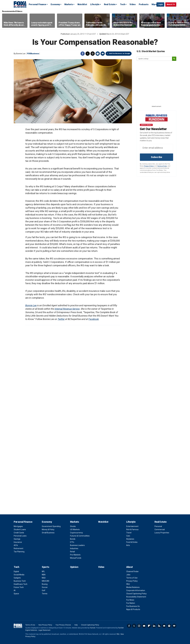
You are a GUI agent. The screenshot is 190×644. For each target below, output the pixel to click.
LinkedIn (154, 626)
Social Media (19, 575)
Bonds (73, 539)
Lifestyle (95, 4)
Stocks (73, 526)
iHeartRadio (174, 626)
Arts (128, 545)
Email (103, 54)
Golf (44, 590)
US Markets (75, 529)
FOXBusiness (33, 54)
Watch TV (171, 4)
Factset (93, 628)
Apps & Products (133, 609)
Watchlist (82, 4)
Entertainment (132, 526)
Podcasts (144, 4)
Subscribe (156, 157)
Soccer (45, 587)
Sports (45, 567)
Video (133, 4)
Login (160, 4)
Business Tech (20, 581)
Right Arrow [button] (185, 21)
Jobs (128, 575)
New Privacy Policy (45, 625)
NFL (43, 571)
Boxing (45, 584)
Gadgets (17, 578)
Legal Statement (44, 630)
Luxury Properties (162, 533)
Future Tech (19, 587)
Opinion (74, 567)
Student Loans (20, 529)
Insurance (18, 542)
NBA (44, 575)
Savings (17, 539)
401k (16, 545)
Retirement (18, 548)
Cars (128, 536)
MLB (44, 578)
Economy (55, 4)
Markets (69, 4)
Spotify (169, 626)
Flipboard (149, 626)
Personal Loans (20, 536)
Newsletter (164, 626)
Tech (123, 4)
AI (15, 590)
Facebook (83, 54)
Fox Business (20, 4)
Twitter (88, 54)
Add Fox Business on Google (120, 54)
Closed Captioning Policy (136, 594)
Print (98, 54)
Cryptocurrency (76, 533)
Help (76, 625)
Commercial (160, 529)
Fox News (130, 600)
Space (16, 594)
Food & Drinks (132, 542)
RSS (159, 626)
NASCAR (46, 581)
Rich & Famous (132, 529)
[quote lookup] (155, 59)
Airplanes (130, 539)
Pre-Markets (75, 555)
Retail (72, 552)
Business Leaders (77, 545)
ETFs (72, 542)
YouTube (144, 626)
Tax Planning (19, 552)
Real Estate (110, 4)
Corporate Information (136, 590)
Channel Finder (132, 571)
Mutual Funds (76, 558)
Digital (16, 571)
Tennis (45, 594)
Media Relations (133, 587)
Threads (93, 54)
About (130, 567)
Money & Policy (48, 529)
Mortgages (18, 526)
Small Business (48, 533)
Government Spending (51, 526)
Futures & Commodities (80, 536)
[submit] (174, 59)
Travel (129, 533)
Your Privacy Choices (63, 625)
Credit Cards (19, 533)
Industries (74, 548)
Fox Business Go (133, 606)
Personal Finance (37, 4)
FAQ (128, 584)
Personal (158, 526)
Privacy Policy (149, 166)
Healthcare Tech (21, 584)
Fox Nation (131, 603)
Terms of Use (162, 166)
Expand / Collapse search (154, 5)
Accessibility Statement (136, 597)
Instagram (139, 626)
